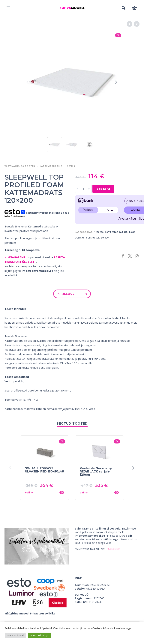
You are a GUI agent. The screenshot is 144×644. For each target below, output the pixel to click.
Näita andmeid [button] (15, 635)
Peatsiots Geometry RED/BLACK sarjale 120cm (96, 471)
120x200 (99, 232)
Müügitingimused (17, 613)
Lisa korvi (103, 189)
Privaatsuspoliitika (43, 613)
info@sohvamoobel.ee (37, 271)
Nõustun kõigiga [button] (39, 635)
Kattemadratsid (51, 166)
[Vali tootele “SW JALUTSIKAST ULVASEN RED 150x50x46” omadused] (41, 493)
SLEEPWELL (93, 238)
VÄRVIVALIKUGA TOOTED (20, 166)
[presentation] (28, 82)
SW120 (71, 166)
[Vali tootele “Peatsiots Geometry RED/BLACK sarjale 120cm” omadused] (96, 493)
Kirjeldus (66, 294)
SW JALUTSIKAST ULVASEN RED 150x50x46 (44, 470)
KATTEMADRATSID (116, 232)
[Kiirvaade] (62, 492)
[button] (8, 8)
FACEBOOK (113, 549)
